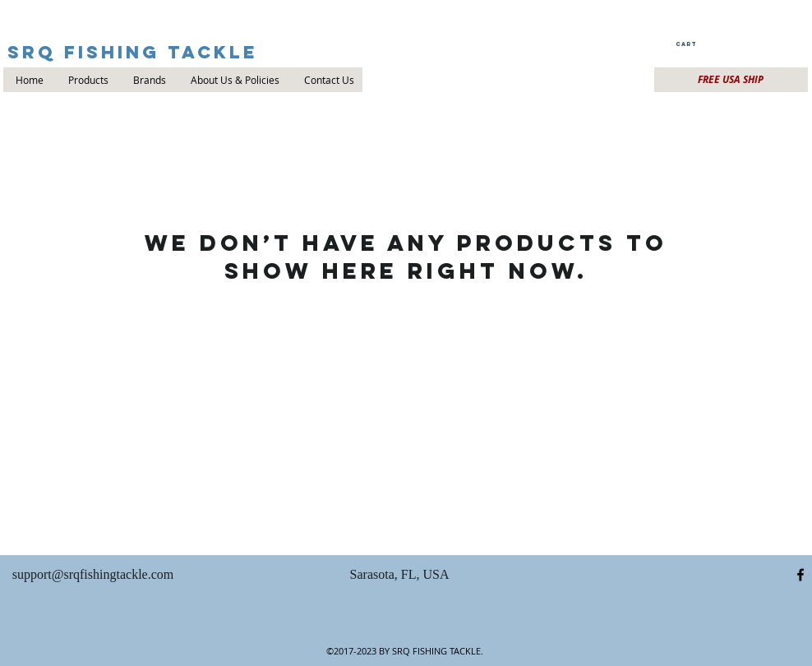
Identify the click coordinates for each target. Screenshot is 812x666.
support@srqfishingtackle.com (93, 574)
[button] (685, 44)
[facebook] (800, 575)
